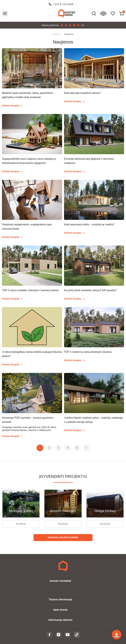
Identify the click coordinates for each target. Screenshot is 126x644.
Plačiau (21, 524)
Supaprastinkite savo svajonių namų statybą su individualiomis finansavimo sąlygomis (29, 161)
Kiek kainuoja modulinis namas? (83, 93)
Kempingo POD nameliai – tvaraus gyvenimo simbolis (28, 420)
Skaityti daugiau (11, 106)
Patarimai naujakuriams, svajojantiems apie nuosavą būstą (27, 227)
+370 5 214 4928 (63, 4)
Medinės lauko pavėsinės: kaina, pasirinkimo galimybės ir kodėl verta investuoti (28, 95)
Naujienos (69, 34)
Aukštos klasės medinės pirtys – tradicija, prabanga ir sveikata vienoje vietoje (93, 420)
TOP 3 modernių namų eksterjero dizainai (88, 352)
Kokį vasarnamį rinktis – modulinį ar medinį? (89, 224)
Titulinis (56, 34)
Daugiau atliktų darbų (63, 537)
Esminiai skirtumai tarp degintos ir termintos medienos (89, 161)
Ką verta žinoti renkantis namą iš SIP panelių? (90, 290)
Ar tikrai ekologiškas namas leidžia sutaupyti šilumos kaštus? (32, 354)
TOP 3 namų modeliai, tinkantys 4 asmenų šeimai (30, 290)
